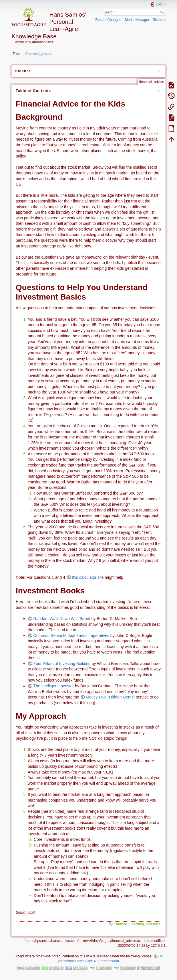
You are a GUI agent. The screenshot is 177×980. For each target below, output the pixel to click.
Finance (121, 924)
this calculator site (88, 577)
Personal (154, 924)
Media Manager (137, 20)
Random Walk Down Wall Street (62, 619)
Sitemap (159, 20)
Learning (137, 924)
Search (163, 12)
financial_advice (39, 54)
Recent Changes (108, 20)
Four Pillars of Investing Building (62, 664)
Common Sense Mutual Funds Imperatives (71, 635)
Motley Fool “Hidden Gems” (110, 697)
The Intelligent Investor (54, 686)
